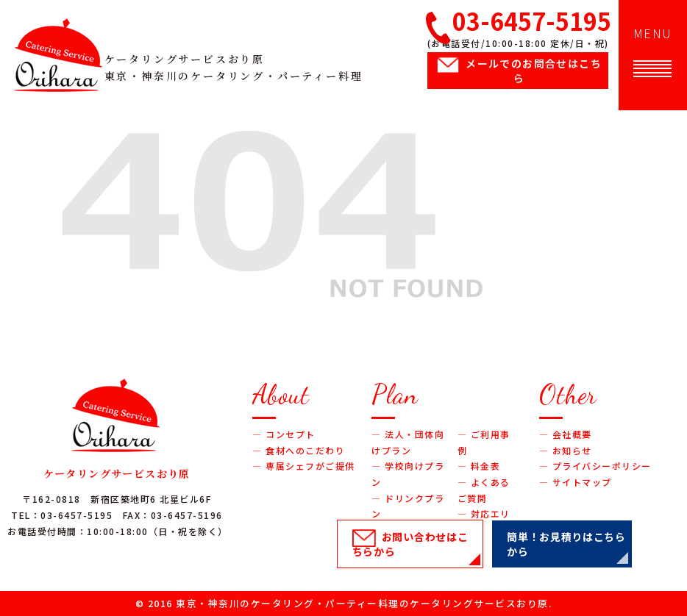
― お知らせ (566, 450)
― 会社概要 (566, 434)
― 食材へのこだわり (299, 450)
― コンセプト (284, 434)
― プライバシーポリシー (595, 466)
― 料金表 (479, 466)
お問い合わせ (410, 544)
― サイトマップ (576, 482)
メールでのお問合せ (534, 71)
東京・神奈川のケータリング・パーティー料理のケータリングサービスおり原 (362, 603)
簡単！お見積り (566, 544)
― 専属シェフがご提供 (304, 466)
